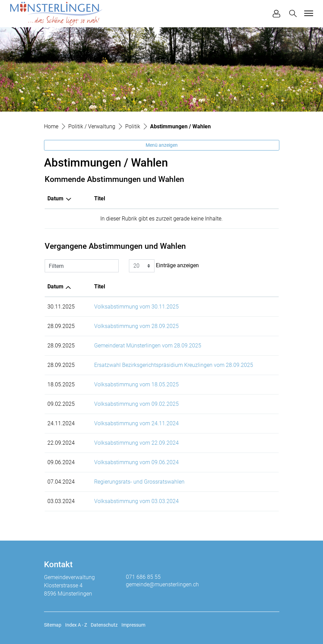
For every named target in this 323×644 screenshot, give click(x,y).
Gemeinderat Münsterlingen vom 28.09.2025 (148, 346)
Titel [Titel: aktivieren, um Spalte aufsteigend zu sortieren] (100, 198)
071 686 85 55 (143, 577)
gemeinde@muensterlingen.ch (162, 584)
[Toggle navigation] (308, 13)
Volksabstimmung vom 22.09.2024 (136, 443)
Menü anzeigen (162, 145)
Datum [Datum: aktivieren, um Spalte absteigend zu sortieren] (55, 198)
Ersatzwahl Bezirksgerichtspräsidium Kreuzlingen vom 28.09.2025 (174, 365)
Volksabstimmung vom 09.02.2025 (136, 404)
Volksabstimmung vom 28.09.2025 (136, 326)
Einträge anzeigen (164, 266)
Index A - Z (76, 625)
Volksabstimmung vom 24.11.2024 (136, 423)
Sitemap (53, 625)
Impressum (133, 625)
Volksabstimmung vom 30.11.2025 (136, 307)
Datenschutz (104, 625)
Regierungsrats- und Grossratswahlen (139, 482)
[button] (294, 13)
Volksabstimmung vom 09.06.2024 (136, 462)
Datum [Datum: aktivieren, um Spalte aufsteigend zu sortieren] (55, 287)
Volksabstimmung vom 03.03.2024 (136, 501)
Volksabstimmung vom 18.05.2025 (136, 384)
